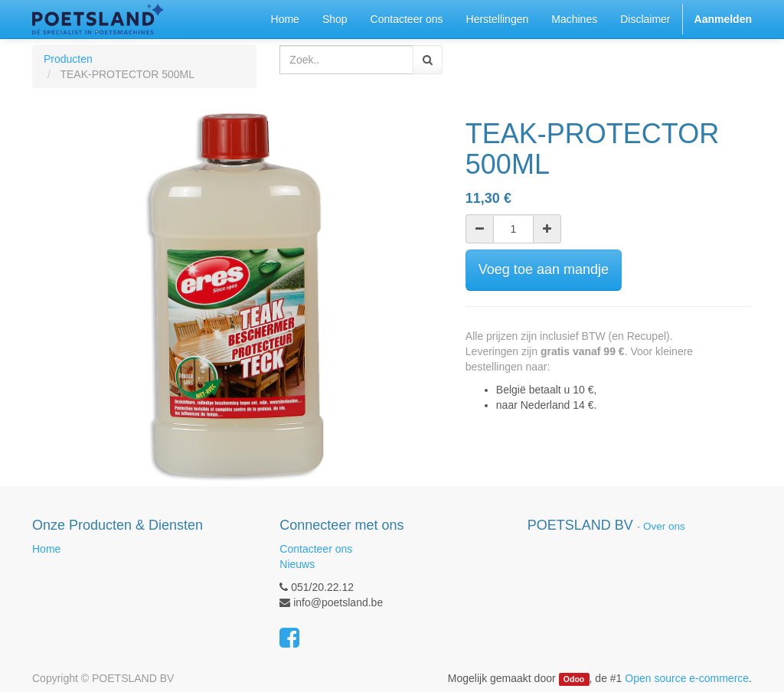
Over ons (664, 526)
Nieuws (297, 564)
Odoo (574, 679)
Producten (68, 59)
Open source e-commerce (687, 678)
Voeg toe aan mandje (544, 269)
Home (46, 549)
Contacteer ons (316, 549)
